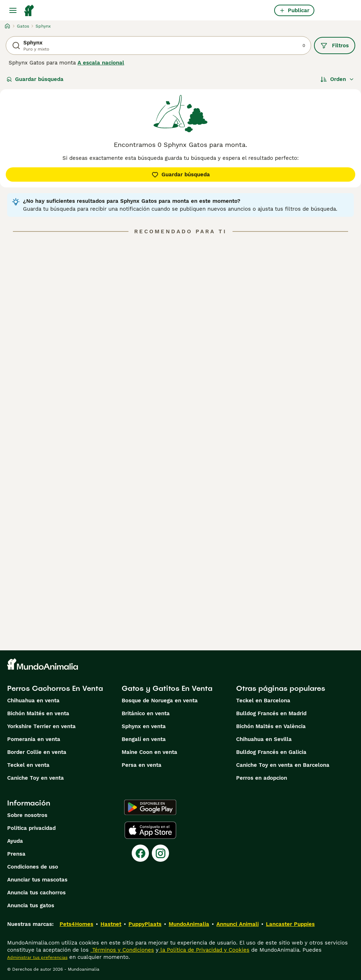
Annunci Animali (238, 924)
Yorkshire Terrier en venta (41, 726)
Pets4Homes (76, 924)
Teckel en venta (28, 765)
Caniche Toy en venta (36, 778)
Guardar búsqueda (35, 79)
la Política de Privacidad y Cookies (204, 950)
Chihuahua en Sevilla (264, 739)
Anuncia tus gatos (31, 905)
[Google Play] (150, 807)
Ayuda (15, 841)
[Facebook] (140, 853)
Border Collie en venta (37, 752)
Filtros (335, 46)
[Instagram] (160, 853)
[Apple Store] (150, 830)
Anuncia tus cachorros (36, 893)
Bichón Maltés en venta (38, 713)
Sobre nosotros (27, 815)
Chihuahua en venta (33, 701)
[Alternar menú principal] (13, 10)
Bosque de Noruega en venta (160, 701)
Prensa (16, 854)
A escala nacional (101, 63)
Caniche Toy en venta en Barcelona (283, 765)
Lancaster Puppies (290, 924)
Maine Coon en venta (149, 752)
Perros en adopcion (262, 778)
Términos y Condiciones (122, 950)
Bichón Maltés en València (271, 726)
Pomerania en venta (34, 739)
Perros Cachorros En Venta (55, 688)
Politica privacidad (31, 828)
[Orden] (337, 79)
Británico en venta (146, 713)
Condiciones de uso (33, 867)
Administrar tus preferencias (37, 957)
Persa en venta (142, 765)
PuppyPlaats (145, 924)
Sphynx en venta (144, 726)
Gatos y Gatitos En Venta (167, 688)
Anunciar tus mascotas (37, 880)
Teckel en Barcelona (263, 701)
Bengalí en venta (144, 739)
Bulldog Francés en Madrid (271, 713)
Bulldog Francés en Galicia (271, 752)
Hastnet (111, 924)
